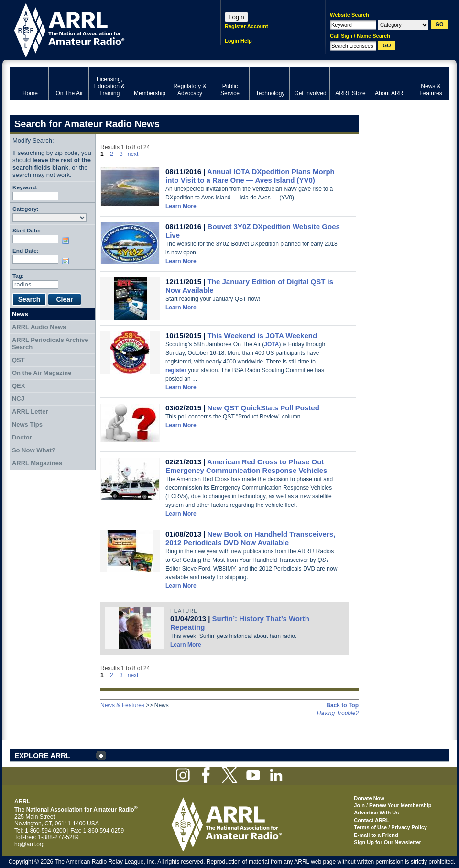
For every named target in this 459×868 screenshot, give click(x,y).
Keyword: (25, 187)
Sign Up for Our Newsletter (388, 842)
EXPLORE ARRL (42, 755)
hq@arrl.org (30, 844)
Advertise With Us (376, 813)
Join (359, 805)
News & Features (122, 705)
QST (18, 360)
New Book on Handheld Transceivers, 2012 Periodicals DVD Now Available (250, 538)
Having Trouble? (338, 713)
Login (236, 17)
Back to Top (342, 705)
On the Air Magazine (42, 373)
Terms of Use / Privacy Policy (390, 827)
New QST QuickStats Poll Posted (263, 408)
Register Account (246, 26)
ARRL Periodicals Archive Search (50, 344)
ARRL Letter (30, 412)
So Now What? (34, 450)
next (133, 154)
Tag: (18, 276)
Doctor (22, 437)
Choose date (67, 241)
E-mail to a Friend (376, 835)
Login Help (238, 41)
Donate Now (369, 798)
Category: (26, 209)
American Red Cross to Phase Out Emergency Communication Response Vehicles (246, 466)
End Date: (26, 250)
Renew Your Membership (400, 805)
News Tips (27, 424)
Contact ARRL (372, 820)
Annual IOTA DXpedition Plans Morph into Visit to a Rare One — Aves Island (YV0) (250, 176)
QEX (18, 386)
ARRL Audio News (39, 327)
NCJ (18, 399)
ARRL (103, 29)
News (20, 314)
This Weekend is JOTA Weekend (262, 335)
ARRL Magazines (37, 463)
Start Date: (27, 230)
